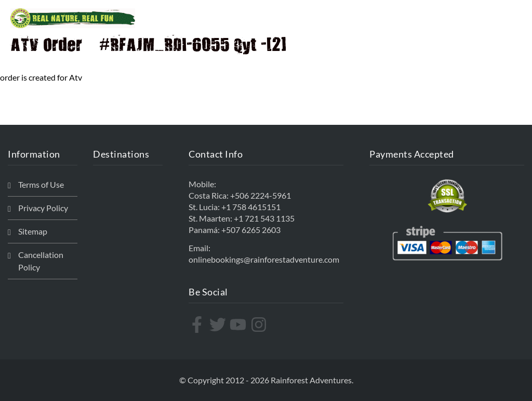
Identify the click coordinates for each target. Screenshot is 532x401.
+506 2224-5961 (261, 195)
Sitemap (33, 231)
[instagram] (260, 325)
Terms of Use (41, 184)
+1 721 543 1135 (264, 218)
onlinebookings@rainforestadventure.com (264, 259)
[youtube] (239, 325)
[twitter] (219, 325)
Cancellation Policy (41, 261)
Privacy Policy (43, 208)
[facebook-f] (198, 325)
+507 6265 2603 (251, 230)
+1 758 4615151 (251, 207)
